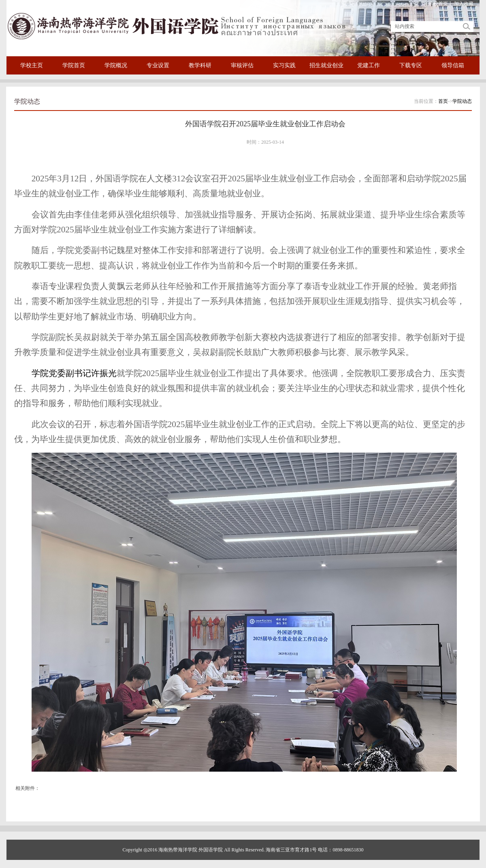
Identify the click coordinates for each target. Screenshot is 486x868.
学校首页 (438, 4)
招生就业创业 (326, 65)
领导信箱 (453, 65)
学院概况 (116, 65)
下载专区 (411, 65)
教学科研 (200, 65)
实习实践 (284, 65)
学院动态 (462, 101)
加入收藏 (464, 4)
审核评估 (242, 65)
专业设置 (158, 65)
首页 (443, 101)
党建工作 (369, 65)
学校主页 (32, 65)
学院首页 (74, 65)
